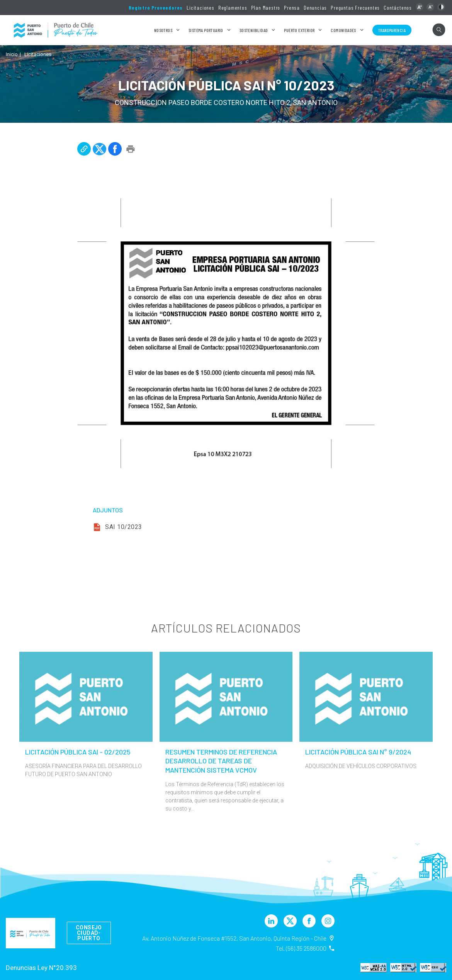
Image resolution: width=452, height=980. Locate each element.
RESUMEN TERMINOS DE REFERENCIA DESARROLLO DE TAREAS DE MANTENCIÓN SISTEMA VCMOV (221, 761)
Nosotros (163, 30)
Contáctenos (398, 8)
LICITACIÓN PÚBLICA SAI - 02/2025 (78, 752)
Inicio (12, 54)
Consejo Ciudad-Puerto (89, 933)
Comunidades (343, 30)
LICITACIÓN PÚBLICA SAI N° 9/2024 (358, 752)
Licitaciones (201, 8)
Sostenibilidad (254, 30)
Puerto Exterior (299, 30)
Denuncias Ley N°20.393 (41, 968)
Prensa (292, 8)
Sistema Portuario (206, 30)
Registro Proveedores (156, 8)
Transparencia (392, 30)
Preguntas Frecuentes (355, 8)
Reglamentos (233, 8)
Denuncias (315, 8)
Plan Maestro (266, 8)
